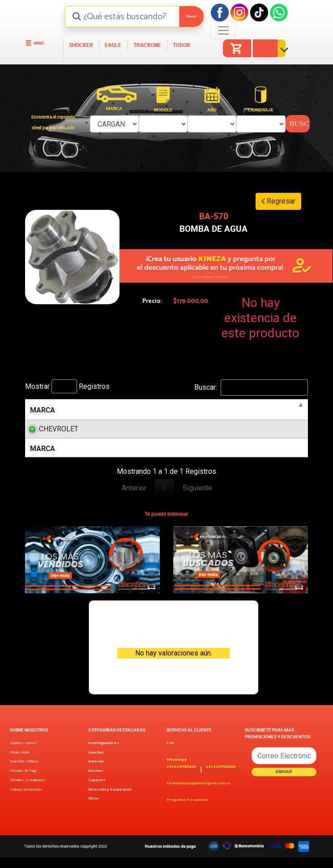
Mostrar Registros (67, 386)
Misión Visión (20, 764)
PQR (170, 754)
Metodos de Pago (23, 782)
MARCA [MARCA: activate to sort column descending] (43, 410)
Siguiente (197, 499)
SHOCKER (80, 45)
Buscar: (251, 387)
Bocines (96, 782)
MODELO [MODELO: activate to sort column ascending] (102, 410)
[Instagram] (239, 12)
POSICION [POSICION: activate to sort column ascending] (280, 410)
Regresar (278, 201)
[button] (284, 52)
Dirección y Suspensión (110, 801)
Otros (94, 810)
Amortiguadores (104, 754)
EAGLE (112, 45)
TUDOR (181, 45)
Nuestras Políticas (24, 772)
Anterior (134, 499)
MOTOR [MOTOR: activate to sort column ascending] (155, 410)
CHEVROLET (59, 429)
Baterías (96, 772)
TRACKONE (147, 45)
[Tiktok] (259, 12)
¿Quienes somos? (23, 754)
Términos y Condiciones (28, 791)
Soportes (97, 791)
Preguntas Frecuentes (188, 811)
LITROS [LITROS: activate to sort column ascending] (196, 410)
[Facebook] (220, 12)
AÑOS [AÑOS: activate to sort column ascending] (234, 410)
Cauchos (96, 764)
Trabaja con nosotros (26, 801)
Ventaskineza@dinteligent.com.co (198, 794)
